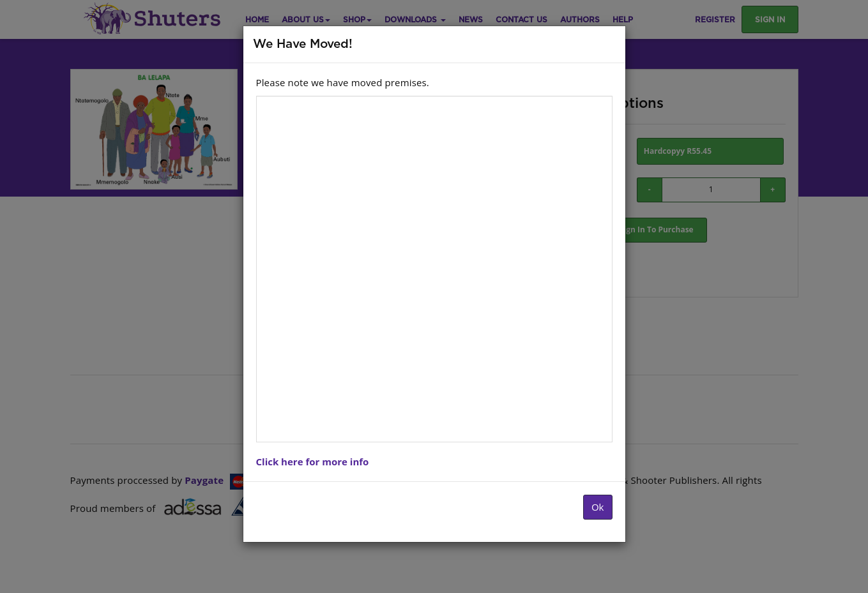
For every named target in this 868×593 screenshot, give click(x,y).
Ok (598, 507)
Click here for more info (313, 462)
